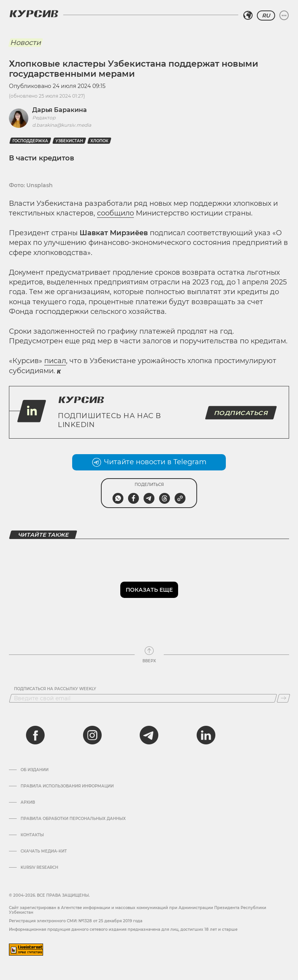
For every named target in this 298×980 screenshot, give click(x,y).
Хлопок (99, 141)
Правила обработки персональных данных (73, 819)
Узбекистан (69, 141)
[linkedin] (206, 735)
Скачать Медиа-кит (44, 851)
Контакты (32, 835)
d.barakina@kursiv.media (62, 125)
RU (266, 16)
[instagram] (92, 735)
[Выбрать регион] (248, 16)
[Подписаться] (283, 698)
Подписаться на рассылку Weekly (55, 689)
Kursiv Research (39, 868)
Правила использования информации (67, 786)
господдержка (30, 141)
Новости (25, 43)
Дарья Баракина (60, 110)
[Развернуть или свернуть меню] (284, 16)
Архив (28, 803)
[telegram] (149, 735)
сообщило (115, 213)
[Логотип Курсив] (34, 14)
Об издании (35, 770)
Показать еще (149, 590)
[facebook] (35, 735)
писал (55, 361)
